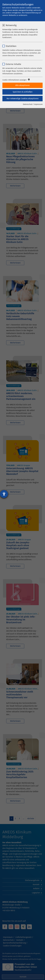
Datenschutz (28, 104)
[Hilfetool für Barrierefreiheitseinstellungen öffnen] (4, 494)
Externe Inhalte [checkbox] (13, 64)
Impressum (38, 104)
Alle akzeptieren (22, 85)
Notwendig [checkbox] (11, 25)
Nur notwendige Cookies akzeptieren (23, 98)
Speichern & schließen (23, 92)
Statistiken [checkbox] (11, 46)
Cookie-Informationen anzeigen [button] (16, 80)
